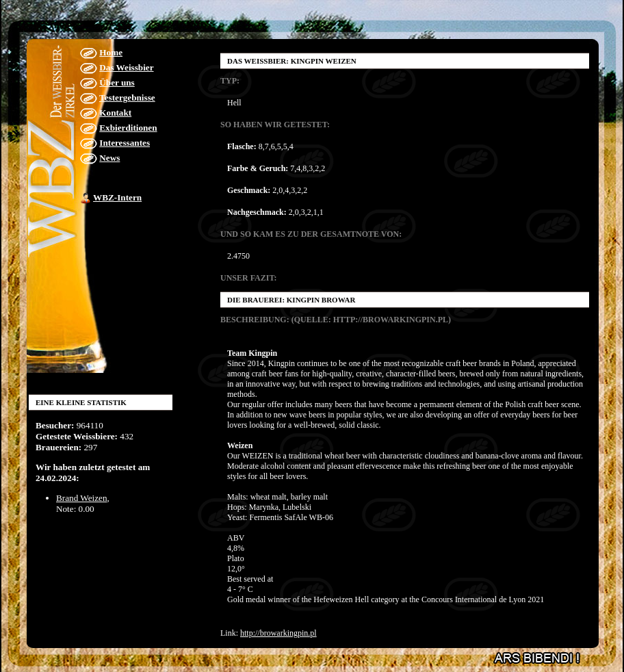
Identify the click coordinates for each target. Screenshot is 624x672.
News (109, 158)
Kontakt (115, 113)
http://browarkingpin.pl (278, 633)
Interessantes (125, 143)
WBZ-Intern (117, 197)
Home (111, 52)
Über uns (117, 82)
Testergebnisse (127, 98)
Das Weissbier (126, 67)
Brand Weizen (82, 498)
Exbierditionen (128, 128)
